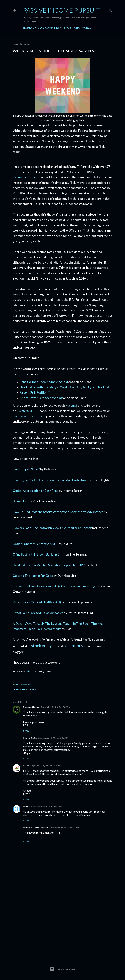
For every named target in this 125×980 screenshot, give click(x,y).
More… (86, 28)
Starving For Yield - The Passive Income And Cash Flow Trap (53, 480)
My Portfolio (71, 28)
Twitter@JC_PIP (28, 411)
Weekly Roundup (28, 689)
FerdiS (26, 766)
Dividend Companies (46, 28)
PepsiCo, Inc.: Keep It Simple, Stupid (44, 382)
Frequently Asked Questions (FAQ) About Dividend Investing (54, 586)
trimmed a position (25, 177)
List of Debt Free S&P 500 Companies (38, 613)
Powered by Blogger (62, 969)
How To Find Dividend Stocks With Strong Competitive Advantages (58, 512)
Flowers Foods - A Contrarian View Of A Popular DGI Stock (52, 528)
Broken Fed (20, 501)
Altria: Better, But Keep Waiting (41, 398)
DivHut (26, 806)
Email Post (26, 684)
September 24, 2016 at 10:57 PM (47, 806)
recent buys (74, 645)
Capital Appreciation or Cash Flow (36, 491)
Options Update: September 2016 (35, 544)
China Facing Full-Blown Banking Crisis (39, 554)
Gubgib (31, 671)
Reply (26, 731)
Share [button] (15, 684)
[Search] (110, 10)
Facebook (19, 416)
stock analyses (44, 645)
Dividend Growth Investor (36, 827)
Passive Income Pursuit (61, 10)
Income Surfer (30, 738)
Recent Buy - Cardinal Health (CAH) (37, 602)
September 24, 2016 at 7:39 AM (56, 707)
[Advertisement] (63, 925)
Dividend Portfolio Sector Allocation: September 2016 (49, 565)
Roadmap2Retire (31, 707)
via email (72, 405)
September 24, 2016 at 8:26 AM (53, 738)
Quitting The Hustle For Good (33, 576)
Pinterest (37, 416)
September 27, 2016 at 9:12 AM (64, 827)
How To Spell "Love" (26, 469)
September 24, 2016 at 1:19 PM (45, 766)
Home (27, 28)
